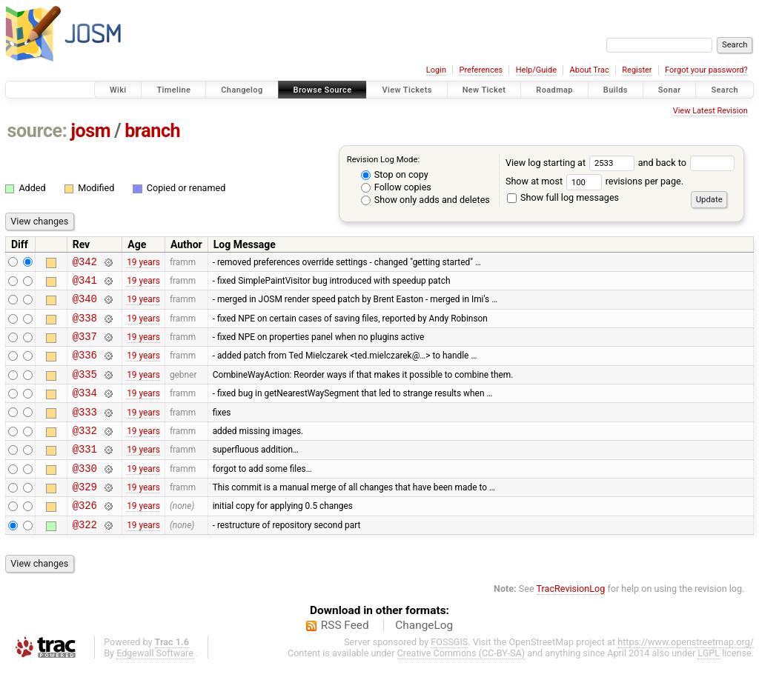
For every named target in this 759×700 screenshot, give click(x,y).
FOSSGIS (449, 675)
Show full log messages (563, 197)
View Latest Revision (710, 111)
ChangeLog (424, 659)
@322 (85, 557)
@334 (85, 410)
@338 (85, 326)
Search (725, 90)
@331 (85, 473)
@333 (85, 431)
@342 (85, 263)
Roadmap (554, 90)
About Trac (590, 70)
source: (37, 131)
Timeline (173, 90)
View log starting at (572, 163)
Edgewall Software (155, 686)
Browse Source (323, 90)
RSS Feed (345, 659)
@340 (85, 305)
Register (637, 70)
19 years (143, 263)
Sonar (670, 90)
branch (152, 131)
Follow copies (396, 187)
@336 (85, 368)
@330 (85, 494)
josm (90, 131)
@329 (85, 515)
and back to (687, 163)
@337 (85, 347)
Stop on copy (395, 174)
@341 (85, 284)
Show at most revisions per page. (594, 181)
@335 (85, 389)
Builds (616, 90)
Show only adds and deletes (425, 200)
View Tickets (407, 90)
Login (436, 70)
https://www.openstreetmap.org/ (686, 675)
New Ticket (484, 90)
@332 (85, 452)
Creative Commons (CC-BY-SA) (461, 686)
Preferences (481, 70)
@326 (85, 536)
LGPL (709, 686)
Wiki (118, 90)
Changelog (242, 90)
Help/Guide (536, 70)
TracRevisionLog (571, 622)
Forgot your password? (706, 70)
